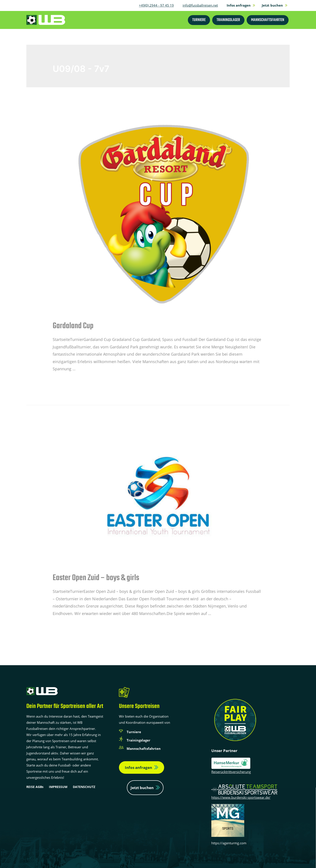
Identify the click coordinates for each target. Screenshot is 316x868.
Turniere (134, 732)
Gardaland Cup (73, 326)
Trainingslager (138, 740)
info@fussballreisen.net (200, 5)
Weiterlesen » (65, 380)
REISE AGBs (35, 787)
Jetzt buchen (142, 788)
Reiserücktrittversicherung (231, 772)
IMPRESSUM (58, 787)
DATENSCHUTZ (84, 787)
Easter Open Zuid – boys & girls (96, 578)
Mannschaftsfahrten (144, 749)
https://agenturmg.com (229, 843)
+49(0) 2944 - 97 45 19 (156, 5)
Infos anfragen (138, 767)
